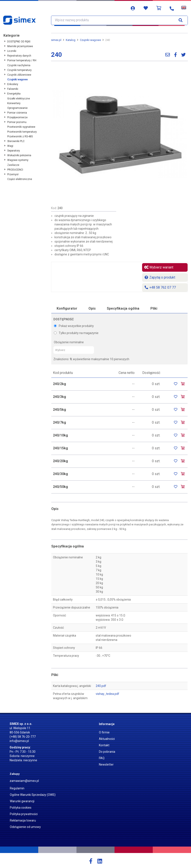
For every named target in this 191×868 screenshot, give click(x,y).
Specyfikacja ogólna (123, 308)
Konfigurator (67, 308)
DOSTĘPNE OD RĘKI (19, 42)
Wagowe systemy (18, 160)
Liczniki (12, 51)
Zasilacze (13, 165)
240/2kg (60, 384)
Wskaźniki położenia (19, 155)
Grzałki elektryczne (19, 99)
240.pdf (101, 686)
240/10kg (60, 435)
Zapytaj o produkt (160, 277)
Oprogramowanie (17, 108)
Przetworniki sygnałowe (21, 127)
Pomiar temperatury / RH (22, 60)
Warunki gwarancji (22, 801)
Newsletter (106, 765)
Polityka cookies (21, 808)
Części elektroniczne (20, 179)
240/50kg (60, 487)
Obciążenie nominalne (69, 342)
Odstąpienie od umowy (25, 827)
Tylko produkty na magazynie (76, 333)
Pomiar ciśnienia (17, 113)
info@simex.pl (19, 741)
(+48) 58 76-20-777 (23, 737)
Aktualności (107, 739)
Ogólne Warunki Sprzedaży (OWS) (33, 795)
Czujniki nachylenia (19, 65)
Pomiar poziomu (17, 122)
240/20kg (60, 461)
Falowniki (13, 89)
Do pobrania (107, 752)
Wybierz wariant (159, 267)
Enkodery (13, 84)
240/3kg (60, 397)
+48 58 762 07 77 (160, 287)
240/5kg (60, 410)
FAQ (102, 758)
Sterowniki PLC (16, 141)
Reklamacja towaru (23, 820)
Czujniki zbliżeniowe (19, 75)
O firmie (104, 732)
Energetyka (14, 94)
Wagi (10, 146)
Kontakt (104, 745)
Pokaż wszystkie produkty (74, 326)
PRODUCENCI (15, 170)
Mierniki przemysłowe (20, 46)
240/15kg (60, 448)
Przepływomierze (17, 117)
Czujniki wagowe (18, 79)
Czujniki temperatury (19, 70)
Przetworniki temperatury (22, 132)
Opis (92, 308)
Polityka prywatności (24, 814)
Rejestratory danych (19, 56)
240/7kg (60, 422)
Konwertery (14, 103)
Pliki (154, 308)
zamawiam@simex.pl (24, 781)
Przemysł (13, 174)
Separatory (14, 151)
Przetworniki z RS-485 (20, 136)
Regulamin (17, 788)
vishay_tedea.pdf (107, 694)
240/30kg (60, 474)
